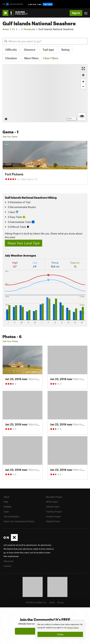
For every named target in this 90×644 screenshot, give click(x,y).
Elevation (11, 58)
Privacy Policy (73, 628)
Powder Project (53, 516)
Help (6, 502)
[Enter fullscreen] (83, 69)
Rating (65, 50)
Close (60, 634)
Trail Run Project (54, 512)
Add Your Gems (10, 137)
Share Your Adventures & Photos (19, 521)
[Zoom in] (83, 82)
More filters (31, 58)
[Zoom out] (83, 86)
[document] (60, 630)
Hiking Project (53, 507)
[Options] (82, 117)
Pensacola (29, 29)
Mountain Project (54, 497)
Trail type (48, 50)
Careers (7, 566)
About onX (9, 561)
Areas (6, 29)
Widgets (7, 507)
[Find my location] (83, 75)
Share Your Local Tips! (24, 243)
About (6, 497)
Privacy (61, 602)
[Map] (45, 93)
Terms (52, 602)
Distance (30, 50)
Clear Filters (51, 58)
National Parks (53, 521)
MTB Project (52, 502)
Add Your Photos (10, 341)
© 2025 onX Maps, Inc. (36, 602)
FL (14, 29)
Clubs (6, 512)
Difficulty (11, 50)
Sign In (76, 13)
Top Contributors (11, 516)
